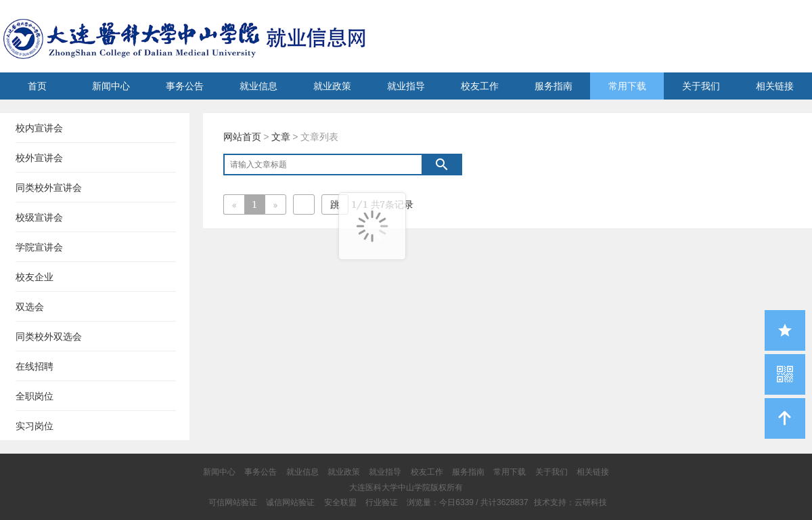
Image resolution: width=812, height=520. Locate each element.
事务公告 (185, 86)
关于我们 (701, 86)
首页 (37, 86)
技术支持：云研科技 (570, 502)
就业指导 (406, 86)
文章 (281, 137)
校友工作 (480, 86)
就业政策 (332, 86)
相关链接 (775, 86)
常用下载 (627, 86)
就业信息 (258, 86)
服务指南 (554, 86)
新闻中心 (111, 86)
